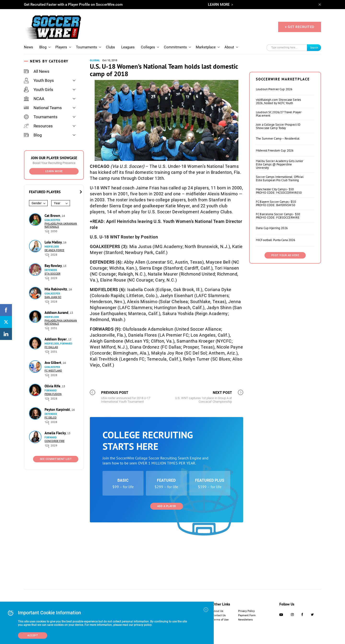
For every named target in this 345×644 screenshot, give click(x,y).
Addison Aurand (57, 313)
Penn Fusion (53, 394)
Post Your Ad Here (285, 315)
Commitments (175, 47)
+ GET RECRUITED (300, 27)
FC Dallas (51, 347)
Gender (37, 203)
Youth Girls (39, 90)
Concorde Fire (55, 441)
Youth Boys (39, 80)
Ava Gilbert (53, 363)
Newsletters (245, 620)
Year (57, 203)
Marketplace (206, 47)
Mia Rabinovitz (56, 289)
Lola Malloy (54, 242)
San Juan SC (53, 297)
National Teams (43, 108)
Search (314, 48)
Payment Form (247, 615)
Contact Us (219, 615)
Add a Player (167, 566)
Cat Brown (53, 216)
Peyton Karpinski (58, 410)
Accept (33, 636)
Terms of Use (221, 620)
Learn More (54, 171)
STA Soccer (52, 274)
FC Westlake (53, 371)
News (29, 47)
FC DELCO (51, 418)
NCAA (34, 99)
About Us (218, 611)
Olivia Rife (53, 386)
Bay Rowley (54, 266)
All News (37, 71)
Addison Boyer (56, 339)
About (229, 47)
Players (61, 47)
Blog (43, 47)
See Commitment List (56, 459)
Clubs (110, 47)
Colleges (148, 47)
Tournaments (86, 47)
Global (95, 60)
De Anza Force (54, 250)
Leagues (128, 47)
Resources (38, 126)
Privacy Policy (246, 611)
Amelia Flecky (56, 433)
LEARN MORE (219, 5)
